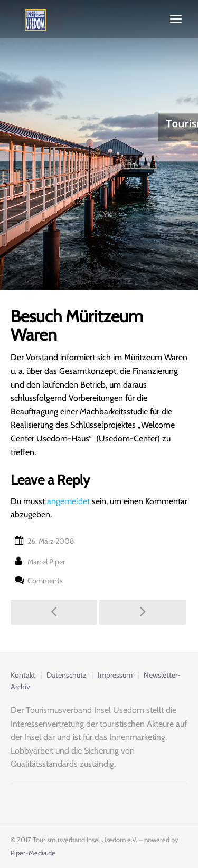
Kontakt (23, 675)
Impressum (115, 675)
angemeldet (68, 501)
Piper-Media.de (33, 853)
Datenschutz (67, 675)
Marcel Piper (46, 562)
